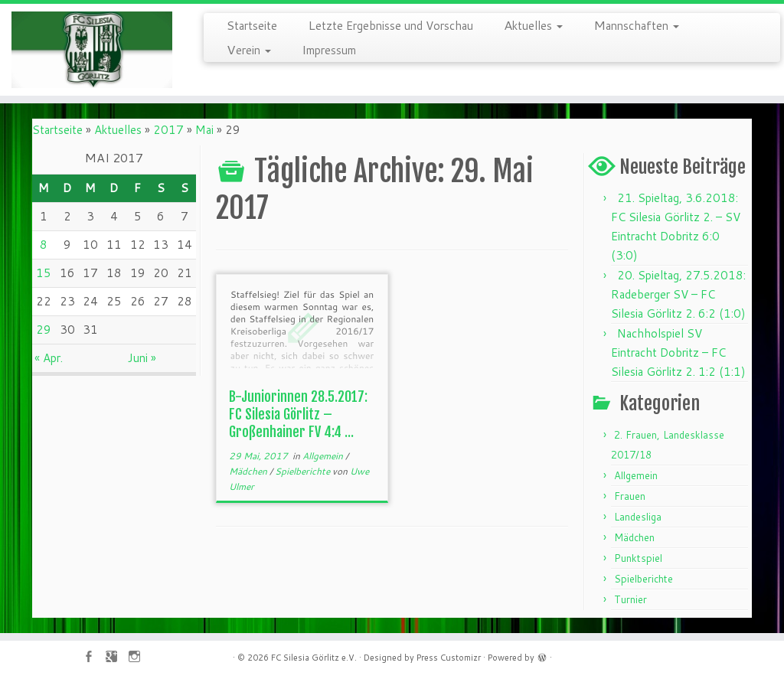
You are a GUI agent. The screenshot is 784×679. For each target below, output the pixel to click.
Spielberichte (304, 471)
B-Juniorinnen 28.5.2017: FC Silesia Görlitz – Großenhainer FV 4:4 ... (298, 414)
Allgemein (324, 456)
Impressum (329, 49)
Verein (249, 49)
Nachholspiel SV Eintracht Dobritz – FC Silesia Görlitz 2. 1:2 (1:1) (678, 353)
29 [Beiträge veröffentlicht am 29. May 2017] (44, 330)
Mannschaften (636, 24)
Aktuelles (533, 24)
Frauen (630, 496)
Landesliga (638, 517)
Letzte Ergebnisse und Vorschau (390, 24)
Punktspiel (638, 558)
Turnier (630, 599)
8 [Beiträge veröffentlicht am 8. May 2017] (44, 245)
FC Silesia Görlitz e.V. (314, 658)
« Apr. (49, 358)
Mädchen (249, 471)
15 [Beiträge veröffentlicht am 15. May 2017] (44, 273)
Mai (204, 130)
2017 (168, 130)
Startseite (252, 24)
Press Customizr (449, 658)
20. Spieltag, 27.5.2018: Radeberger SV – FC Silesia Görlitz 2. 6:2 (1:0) (678, 294)
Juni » (142, 358)
